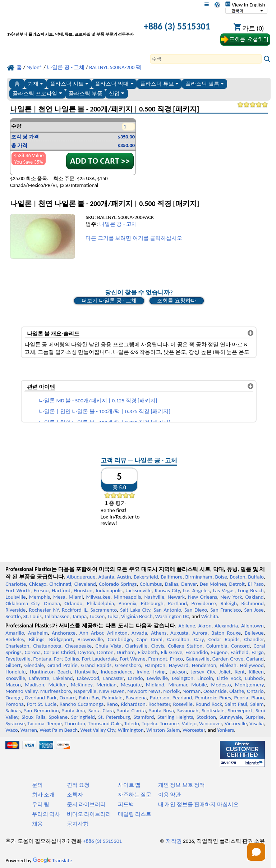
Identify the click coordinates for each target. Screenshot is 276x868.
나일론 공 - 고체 (118, 224)
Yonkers (226, 730)
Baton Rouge (226, 633)
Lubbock (254, 678)
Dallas (172, 584)
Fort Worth (18, 590)
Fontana (42, 659)
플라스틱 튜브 (159, 84)
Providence (204, 603)
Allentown (252, 626)
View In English (245, 5)
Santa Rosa (162, 711)
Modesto (221, 685)
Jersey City (203, 672)
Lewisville (158, 678)
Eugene (219, 652)
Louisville (15, 597)
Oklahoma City (22, 603)
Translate (52, 860)
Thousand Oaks (105, 723)
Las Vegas (224, 590)
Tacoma (36, 723)
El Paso (256, 584)
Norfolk (171, 691)
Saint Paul (236, 704)
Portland (177, 603)
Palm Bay (89, 698)
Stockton (206, 717)
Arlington (117, 633)
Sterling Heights (175, 717)
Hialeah (228, 665)
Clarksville (137, 646)
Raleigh (229, 603)
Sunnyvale (231, 717)
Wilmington (131, 730)
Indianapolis (109, 590)
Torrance (170, 723)
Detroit (237, 584)
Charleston (17, 646)
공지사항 (78, 824)
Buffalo (256, 577)
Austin (124, 577)
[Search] (206, 59)
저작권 (174, 841)
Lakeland (63, 678)
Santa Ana (74, 711)
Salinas (13, 711)
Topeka (149, 723)
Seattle (13, 616)
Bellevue (254, 633)
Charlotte (16, 584)
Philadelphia (101, 603)
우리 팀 (41, 804)
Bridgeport (61, 639)
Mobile (199, 685)
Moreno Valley (21, 691)
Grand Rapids (96, 665)
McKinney (82, 685)
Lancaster (113, 678)
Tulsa (113, 616)
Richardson (133, 704)
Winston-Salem (163, 730)
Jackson (178, 672)
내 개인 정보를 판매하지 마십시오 (198, 804)
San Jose (254, 610)
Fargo (258, 652)
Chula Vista (109, 646)
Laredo (135, 678)
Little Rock (229, 678)
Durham (126, 652)
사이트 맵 (129, 785)
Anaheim (38, 633)
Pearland (182, 698)
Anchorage (64, 633)
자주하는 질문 (135, 795)
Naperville (85, 691)
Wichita (210, 616)
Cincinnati (60, 584)
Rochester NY (43, 610)
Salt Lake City (135, 610)
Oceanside (215, 691)
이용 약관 (169, 795)
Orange (13, 698)
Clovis (158, 646)
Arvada (139, 633)
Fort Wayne (133, 659)
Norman (192, 691)
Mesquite (131, 685)
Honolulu (15, 672)
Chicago (38, 584)
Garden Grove (228, 659)
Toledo (132, 723)
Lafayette (39, 678)
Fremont (158, 659)
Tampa (79, 616)
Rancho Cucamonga (82, 704)
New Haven (112, 691)
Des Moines (213, 584)
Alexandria (226, 626)
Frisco (176, 659)
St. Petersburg (114, 717)
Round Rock (209, 704)
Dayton (86, 652)
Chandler (254, 639)
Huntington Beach (50, 672)
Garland (255, 659)
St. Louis (33, 616)
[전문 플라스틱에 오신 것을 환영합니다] (70, 27)
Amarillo (15, 633)
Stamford (144, 717)
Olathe (237, 691)
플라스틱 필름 (205, 84)
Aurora (200, 633)
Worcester (194, 730)
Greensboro (128, 665)
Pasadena (136, 698)
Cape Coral (149, 639)
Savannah (188, 711)
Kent (240, 672)
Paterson (160, 698)
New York (231, 597)
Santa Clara (101, 711)
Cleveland (85, 584)
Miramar (178, 685)
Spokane (58, 717)
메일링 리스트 (135, 814)
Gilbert (13, 665)
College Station (185, 646)
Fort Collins (66, 659)
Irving (159, 672)
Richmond (252, 603)
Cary (199, 639)
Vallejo (189, 723)
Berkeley (15, 639)
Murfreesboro (56, 691)
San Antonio (167, 610)
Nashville (155, 597)
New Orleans (203, 597)
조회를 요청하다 (176, 301)
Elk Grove (172, 652)
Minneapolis (127, 597)
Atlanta (106, 577)
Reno (112, 704)
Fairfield (240, 652)
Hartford (61, 590)
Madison (34, 685)
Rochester (159, 704)
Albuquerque (81, 577)
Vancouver (211, 723)
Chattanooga (47, 646)
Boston (238, 577)
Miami (76, 597)
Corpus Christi (59, 652)
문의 (37, 785)
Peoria (241, 698)
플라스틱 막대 (114, 84)
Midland (155, 685)
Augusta (179, 633)
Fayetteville (18, 659)
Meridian (106, 685)
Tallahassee (57, 616)
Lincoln (205, 678)
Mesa (59, 597)
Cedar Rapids (224, 639)
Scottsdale (213, 711)
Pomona (15, 704)
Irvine (143, 672)
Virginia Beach (137, 616)
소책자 (75, 795)
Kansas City (167, 590)
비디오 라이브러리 (89, 814)
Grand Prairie (63, 665)
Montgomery (249, 685)
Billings (36, 639)
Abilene (187, 626)
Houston (83, 590)
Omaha (52, 603)
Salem (257, 704)
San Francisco (226, 610)
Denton (105, 652)
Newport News (144, 691)
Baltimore (171, 577)
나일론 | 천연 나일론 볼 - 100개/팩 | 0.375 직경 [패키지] (105, 411)
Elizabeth (148, 652)
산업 (117, 93)
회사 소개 (43, 795)
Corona (33, 652)
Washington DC (172, 616)
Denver (189, 584)
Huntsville (86, 672)
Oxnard (68, 698)
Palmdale (112, 698)
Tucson (97, 616)
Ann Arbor (91, 633)
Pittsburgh (152, 603)
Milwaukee (98, 597)
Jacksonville (139, 590)
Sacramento (104, 610)
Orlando (73, 603)
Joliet (225, 672)
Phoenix (127, 603)
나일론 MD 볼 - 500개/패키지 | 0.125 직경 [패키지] (98, 401)
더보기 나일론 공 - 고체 (109, 301)
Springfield (83, 717)
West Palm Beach (59, 730)
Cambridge (120, 639)
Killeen (256, 672)
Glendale (34, 665)
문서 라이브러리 (86, 804)
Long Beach (250, 590)
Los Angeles (196, 590)
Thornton (75, 723)
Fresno (41, 590)
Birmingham (199, 577)
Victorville (236, 723)
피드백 (126, 804)
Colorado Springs (118, 584)
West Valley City (98, 730)
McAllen (57, 685)
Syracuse (15, 723)
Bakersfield (146, 577)
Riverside (15, 610)
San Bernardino (41, 711)
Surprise (255, 717)
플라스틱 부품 (86, 93)
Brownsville (90, 639)
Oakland (255, 597)
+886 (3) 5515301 (177, 26)
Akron (205, 626)
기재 (35, 84)
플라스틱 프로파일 (37, 93)
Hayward (179, 665)
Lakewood (88, 678)
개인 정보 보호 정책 (181, 785)
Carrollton (178, 639)
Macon (13, 685)
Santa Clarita (132, 711)
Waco (11, 730)
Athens (159, 633)
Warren (29, 730)
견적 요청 (78, 785)
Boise (221, 577)
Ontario (255, 691)
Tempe (54, 723)
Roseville (183, 704)
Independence (116, 672)
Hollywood (252, 665)
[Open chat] (256, 852)
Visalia (257, 723)
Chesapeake (78, 646)
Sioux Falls (33, 717)
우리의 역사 (46, 814)
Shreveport (240, 711)
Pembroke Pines (213, 698)
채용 (37, 824)
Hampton (155, 665)
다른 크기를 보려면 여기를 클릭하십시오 (134, 238)
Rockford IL (75, 610)
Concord (240, 646)
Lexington (183, 678)
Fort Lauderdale (100, 659)
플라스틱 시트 (69, 84)
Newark (176, 597)
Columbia (217, 646)
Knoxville (15, 678)
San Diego (196, 610)
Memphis (40, 597)
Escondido (197, 652)
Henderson (204, 665)
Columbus (151, 584)
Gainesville (197, 659)
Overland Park (41, 698)
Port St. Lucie (42, 704)
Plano (257, 698)
